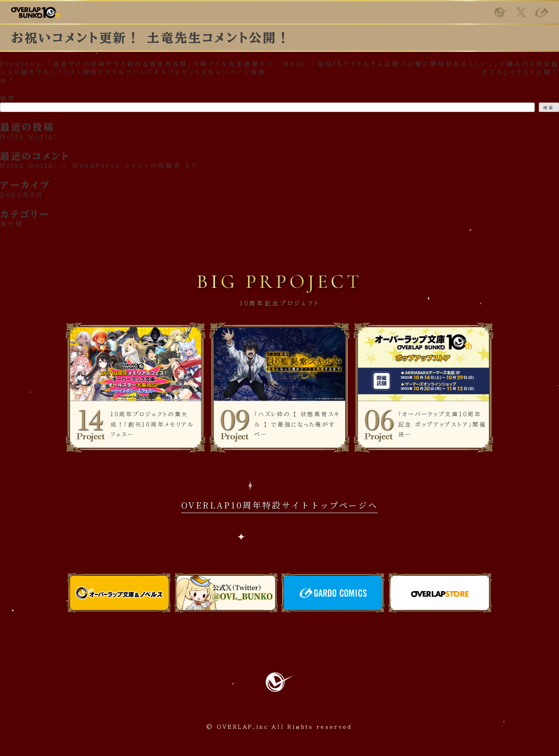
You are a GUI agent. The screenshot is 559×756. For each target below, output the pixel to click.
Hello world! (29, 166)
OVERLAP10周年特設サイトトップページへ (280, 505)
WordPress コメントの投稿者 (127, 166)
